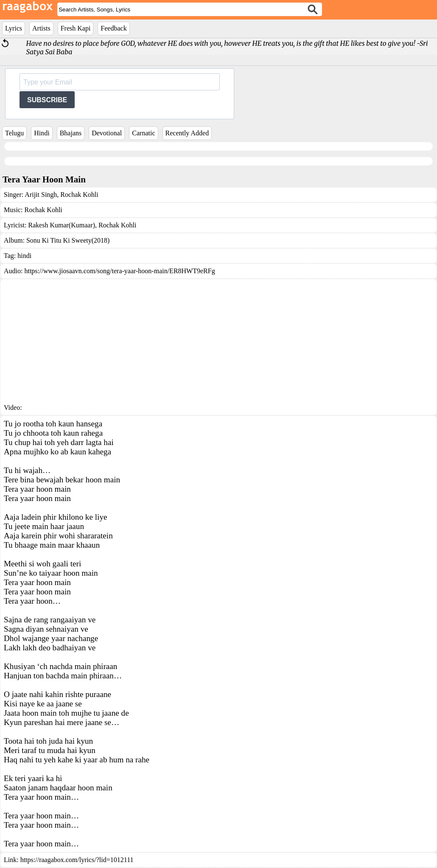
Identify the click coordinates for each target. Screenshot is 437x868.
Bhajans (71, 133)
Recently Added (187, 133)
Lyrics (14, 28)
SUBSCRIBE (47, 100)
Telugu (14, 133)
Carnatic (143, 133)
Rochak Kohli (78, 195)
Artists (41, 28)
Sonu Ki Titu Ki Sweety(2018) (68, 240)
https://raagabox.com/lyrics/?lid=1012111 (77, 860)
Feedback (113, 28)
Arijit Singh (41, 195)
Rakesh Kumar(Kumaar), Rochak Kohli (82, 225)
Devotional (107, 133)
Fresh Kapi (76, 28)
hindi (24, 256)
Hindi (42, 133)
